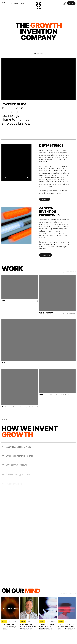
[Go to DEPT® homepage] (39, 5)
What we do (4, 3)
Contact (71, 3)
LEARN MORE (45, 201)
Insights (16, 3)
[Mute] (28, 178)
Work (10, 3)
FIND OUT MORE (46, 256)
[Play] (5, 178)
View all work (38, 53)
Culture (23, 3)
